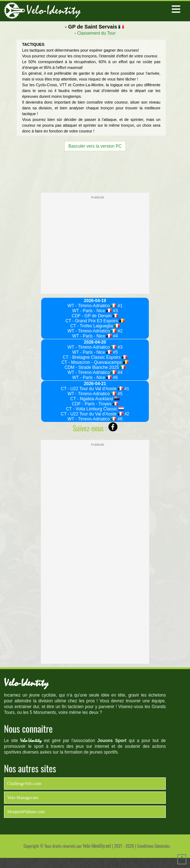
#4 (115, 336)
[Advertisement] (95, 171)
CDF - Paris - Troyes (95, 404)
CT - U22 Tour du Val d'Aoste (92, 389)
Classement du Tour (96, 33)
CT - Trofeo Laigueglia (95, 326)
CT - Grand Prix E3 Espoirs (95, 321)
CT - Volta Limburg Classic (95, 409)
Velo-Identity (53, 10)
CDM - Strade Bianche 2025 (95, 367)
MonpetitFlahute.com (26, 812)
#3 (115, 311)
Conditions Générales (153, 846)
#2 (119, 331)
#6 (115, 378)
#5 (115, 352)
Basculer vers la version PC (95, 146)
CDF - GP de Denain (95, 316)
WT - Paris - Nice (92, 311)
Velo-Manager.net (23, 798)
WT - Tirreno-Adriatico (92, 306)
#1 (119, 306)
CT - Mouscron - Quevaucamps (95, 362)
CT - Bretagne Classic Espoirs (95, 357)
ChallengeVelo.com (24, 784)
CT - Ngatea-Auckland (95, 399)
